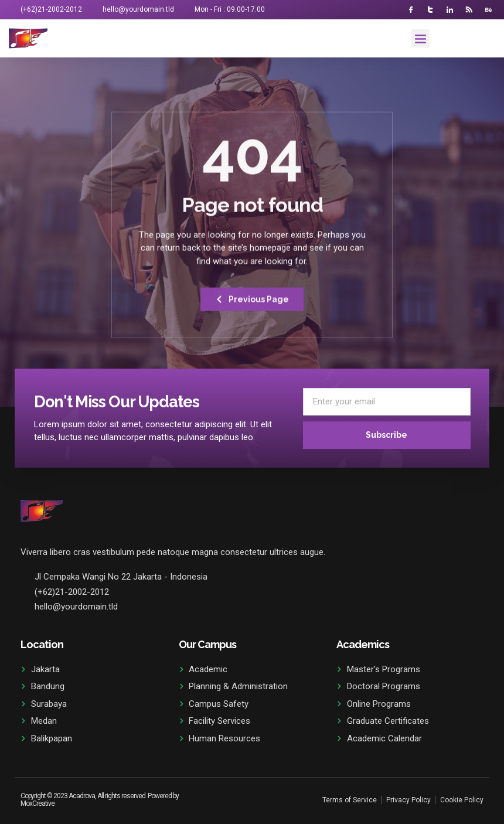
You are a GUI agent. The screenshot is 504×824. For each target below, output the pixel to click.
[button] (421, 39)
